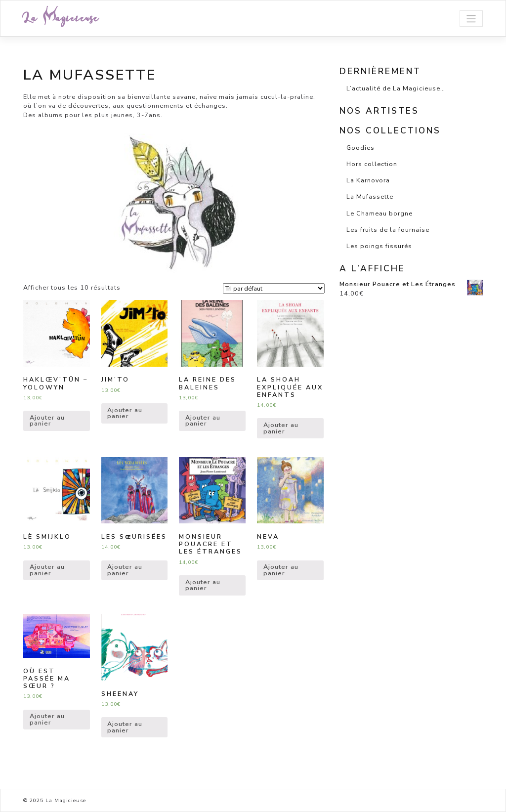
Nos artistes (379, 111)
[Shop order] (274, 288)
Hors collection (372, 164)
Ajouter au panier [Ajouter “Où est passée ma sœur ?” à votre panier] (47, 719)
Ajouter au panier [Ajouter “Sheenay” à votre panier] (125, 727)
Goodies (360, 148)
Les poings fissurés (379, 246)
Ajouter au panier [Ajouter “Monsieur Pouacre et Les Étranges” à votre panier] (203, 585)
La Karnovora (368, 180)
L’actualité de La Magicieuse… (396, 88)
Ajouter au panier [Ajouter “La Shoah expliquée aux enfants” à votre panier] (281, 428)
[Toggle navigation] (471, 19)
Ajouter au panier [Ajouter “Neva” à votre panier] (281, 570)
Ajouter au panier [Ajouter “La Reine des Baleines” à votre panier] (203, 421)
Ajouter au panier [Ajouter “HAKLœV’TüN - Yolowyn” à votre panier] (47, 421)
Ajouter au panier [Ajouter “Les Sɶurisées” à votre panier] (125, 570)
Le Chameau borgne (379, 213)
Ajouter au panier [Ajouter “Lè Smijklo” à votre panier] (47, 570)
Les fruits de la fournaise (388, 230)
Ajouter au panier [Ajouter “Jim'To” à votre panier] (125, 413)
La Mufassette (370, 196)
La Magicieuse (61, 18)
